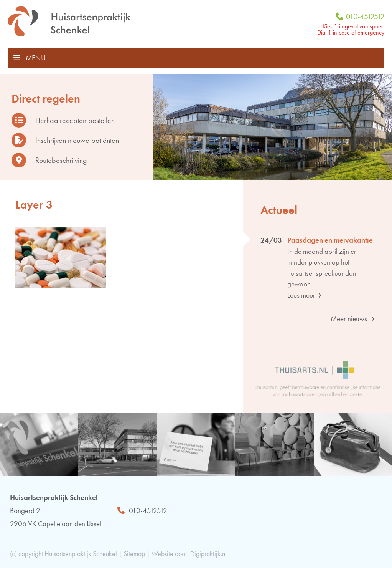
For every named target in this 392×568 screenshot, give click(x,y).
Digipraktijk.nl (208, 554)
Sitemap (134, 554)
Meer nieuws (353, 319)
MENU (30, 58)
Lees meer (305, 295)
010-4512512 (360, 17)
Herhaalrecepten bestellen (63, 120)
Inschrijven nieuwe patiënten (65, 140)
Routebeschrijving (49, 160)
